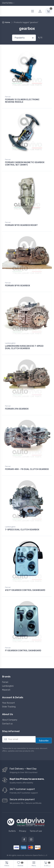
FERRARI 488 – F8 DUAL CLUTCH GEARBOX (27, 469)
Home (7, 22)
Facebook (24, 839)
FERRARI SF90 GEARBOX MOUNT (21, 225)
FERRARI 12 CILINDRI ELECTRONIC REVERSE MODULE (22, 101)
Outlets (12, 831)
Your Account (8, 703)
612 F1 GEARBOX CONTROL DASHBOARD (25, 590)
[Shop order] (24, 38)
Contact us (7, 724)
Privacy (23, 831)
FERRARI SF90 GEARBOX (17, 286)
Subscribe (44, 741)
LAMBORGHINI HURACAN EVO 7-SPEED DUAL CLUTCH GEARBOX (24, 347)
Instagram (31, 839)
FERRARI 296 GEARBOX (17, 409)
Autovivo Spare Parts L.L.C (36, 855)
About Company (10, 720)
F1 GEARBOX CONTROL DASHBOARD (23, 651)
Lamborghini (10, 343)
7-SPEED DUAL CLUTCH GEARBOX (22, 530)
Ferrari (8, 97)
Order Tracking (9, 707)
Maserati (6, 690)
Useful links (7, 3)
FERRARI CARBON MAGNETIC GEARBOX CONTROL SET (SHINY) (25, 164)
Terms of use (36, 831)
